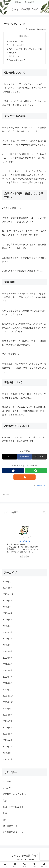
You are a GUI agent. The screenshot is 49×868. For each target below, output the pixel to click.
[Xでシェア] (10, 457)
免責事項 (13, 53)
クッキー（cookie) (17, 45)
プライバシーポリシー (25, 860)
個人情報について (16, 41)
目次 (21, 36)
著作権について (15, 56)
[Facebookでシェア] (24, 457)
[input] (24, 512)
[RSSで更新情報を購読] (25, 477)
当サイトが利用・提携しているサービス (25, 49)
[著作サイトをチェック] (13, 471)
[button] (39, 457)
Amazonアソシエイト (18, 60)
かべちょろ (25, 541)
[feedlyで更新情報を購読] (36, 471)
